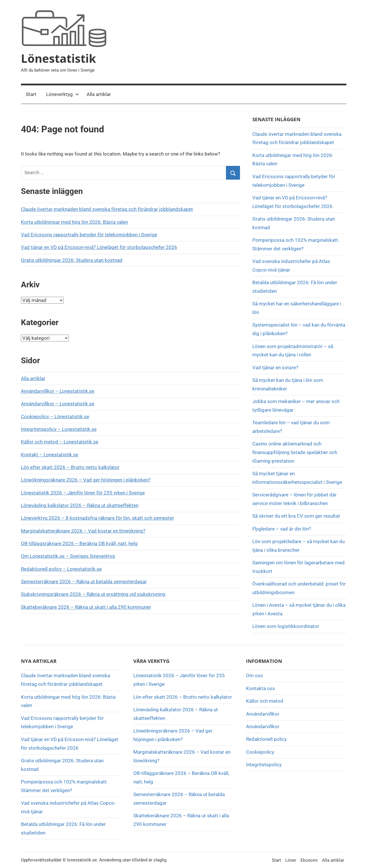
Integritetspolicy (264, 765)
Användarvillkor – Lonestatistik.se (58, 391)
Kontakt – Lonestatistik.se (50, 455)
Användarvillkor (263, 714)
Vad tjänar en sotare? (275, 368)
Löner (291, 860)
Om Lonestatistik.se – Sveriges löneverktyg (68, 556)
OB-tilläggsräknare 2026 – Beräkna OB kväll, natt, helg (79, 543)
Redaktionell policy (266, 739)
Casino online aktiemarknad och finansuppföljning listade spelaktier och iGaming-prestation (295, 452)
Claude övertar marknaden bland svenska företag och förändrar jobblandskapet (107, 209)
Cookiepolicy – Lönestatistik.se (55, 417)
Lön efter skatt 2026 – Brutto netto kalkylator (70, 467)
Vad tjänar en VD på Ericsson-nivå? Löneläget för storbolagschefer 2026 (99, 247)
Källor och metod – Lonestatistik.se (60, 442)
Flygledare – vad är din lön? (282, 529)
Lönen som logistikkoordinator (286, 626)
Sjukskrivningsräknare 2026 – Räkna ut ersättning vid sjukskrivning (93, 594)
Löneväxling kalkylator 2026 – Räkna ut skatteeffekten (80, 505)
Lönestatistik (58, 58)
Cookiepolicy (260, 752)
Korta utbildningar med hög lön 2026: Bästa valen (74, 222)
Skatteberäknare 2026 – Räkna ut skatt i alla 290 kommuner (86, 607)
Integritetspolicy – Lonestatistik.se (59, 429)
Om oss (254, 675)
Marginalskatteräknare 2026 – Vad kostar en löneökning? (83, 531)
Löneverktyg (63, 94)
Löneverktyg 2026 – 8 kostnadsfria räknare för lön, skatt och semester (97, 518)
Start (31, 94)
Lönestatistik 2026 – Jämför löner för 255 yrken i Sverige (83, 493)
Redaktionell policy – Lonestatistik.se (61, 569)
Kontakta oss (260, 688)
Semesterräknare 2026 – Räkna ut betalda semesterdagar (84, 582)
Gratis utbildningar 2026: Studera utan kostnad (72, 260)
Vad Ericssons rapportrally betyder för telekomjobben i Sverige (89, 235)
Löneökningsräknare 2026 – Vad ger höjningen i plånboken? (86, 480)
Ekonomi (309, 860)
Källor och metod (265, 701)
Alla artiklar (99, 94)
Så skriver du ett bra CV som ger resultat (296, 516)
